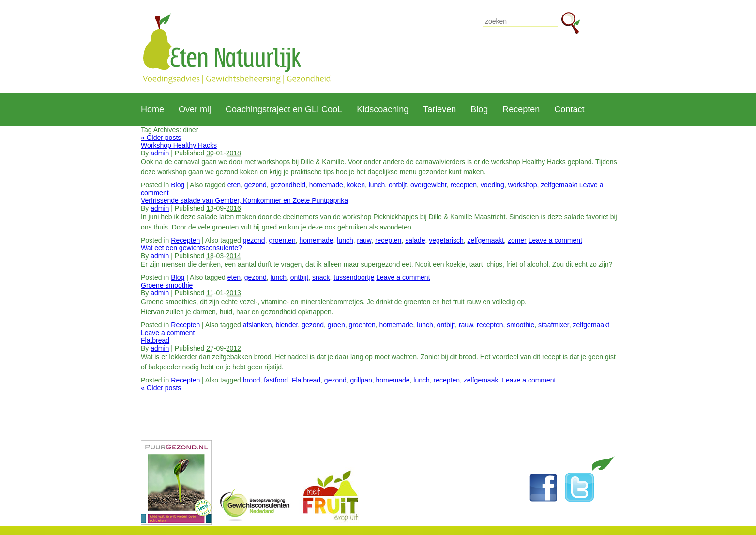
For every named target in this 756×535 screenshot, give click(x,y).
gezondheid (288, 185)
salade (415, 240)
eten (234, 185)
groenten (282, 240)
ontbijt (398, 185)
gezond (256, 185)
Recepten (521, 109)
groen (336, 325)
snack (321, 277)
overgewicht (429, 185)
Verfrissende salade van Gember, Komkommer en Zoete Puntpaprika (244, 200)
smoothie (521, 325)
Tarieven (439, 109)
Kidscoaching (383, 109)
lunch (377, 185)
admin (160, 153)
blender (287, 325)
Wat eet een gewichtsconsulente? (191, 248)
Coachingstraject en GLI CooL (284, 109)
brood (252, 380)
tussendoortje (354, 277)
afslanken (257, 325)
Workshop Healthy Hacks (179, 145)
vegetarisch (446, 240)
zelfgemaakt (559, 185)
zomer (517, 240)
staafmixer (554, 325)
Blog (479, 109)
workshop (523, 185)
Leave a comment (555, 240)
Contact (569, 109)
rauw (364, 240)
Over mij (195, 109)
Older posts (161, 138)
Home (152, 109)
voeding (492, 185)
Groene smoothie (167, 285)
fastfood (276, 380)
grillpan (361, 380)
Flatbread (155, 340)
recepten (464, 185)
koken (356, 185)
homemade (326, 185)
